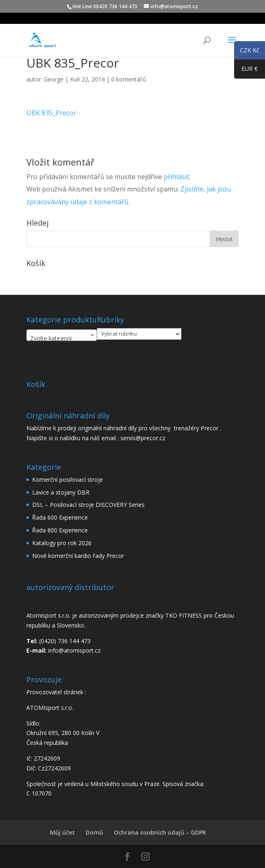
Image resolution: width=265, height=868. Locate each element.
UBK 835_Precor (51, 113)
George (54, 79)
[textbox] (62, 338)
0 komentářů (129, 79)
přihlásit (176, 177)
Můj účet (62, 832)
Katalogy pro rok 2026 (62, 543)
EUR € (246, 70)
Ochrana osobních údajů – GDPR (160, 832)
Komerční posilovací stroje (68, 479)
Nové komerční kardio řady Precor (78, 556)
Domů (94, 832)
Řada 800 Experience (60, 530)
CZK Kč (247, 51)
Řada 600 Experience (60, 517)
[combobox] (62, 335)
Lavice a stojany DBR (61, 492)
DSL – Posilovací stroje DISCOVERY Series (88, 505)
